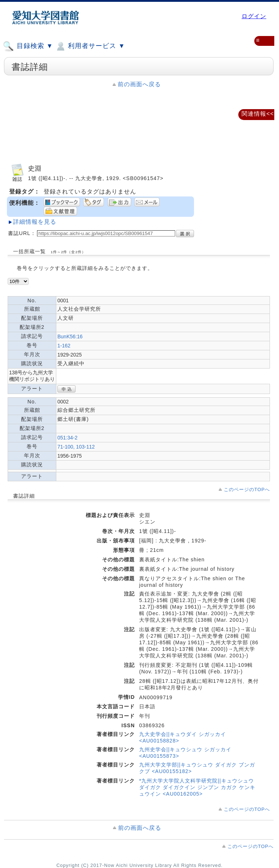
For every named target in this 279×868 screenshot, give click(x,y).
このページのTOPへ (247, 489)
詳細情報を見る (35, 222)
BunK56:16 (70, 337)
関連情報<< (258, 114)
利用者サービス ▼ (90, 46)
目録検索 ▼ (28, 46)
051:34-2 (67, 438)
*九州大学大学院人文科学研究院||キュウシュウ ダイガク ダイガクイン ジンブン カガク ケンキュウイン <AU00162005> (197, 787)
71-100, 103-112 (76, 447)
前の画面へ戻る (139, 84)
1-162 (64, 346)
